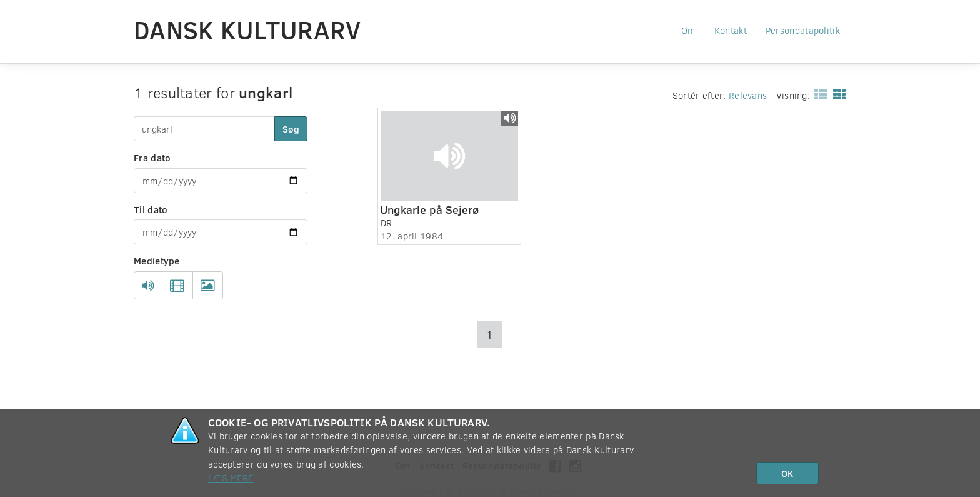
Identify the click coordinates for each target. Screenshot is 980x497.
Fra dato (152, 158)
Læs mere (231, 478)
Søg (291, 129)
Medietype (157, 261)
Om (688, 30)
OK (787, 473)
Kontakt (731, 30)
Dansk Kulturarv (247, 29)
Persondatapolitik (803, 30)
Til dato (151, 209)
